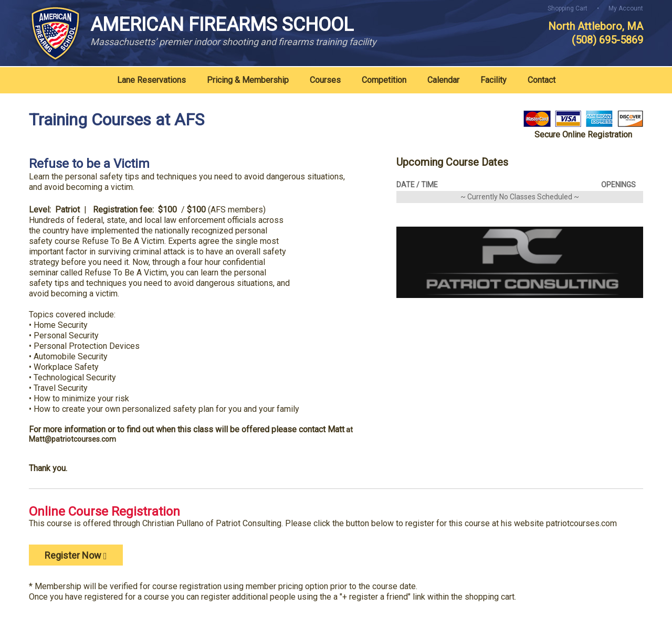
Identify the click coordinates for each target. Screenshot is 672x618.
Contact (542, 80)
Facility (493, 80)
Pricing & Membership (248, 80)
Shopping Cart (568, 8)
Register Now (76, 555)
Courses (325, 80)
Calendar (443, 80)
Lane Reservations (151, 80)
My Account (626, 8)
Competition (384, 80)
